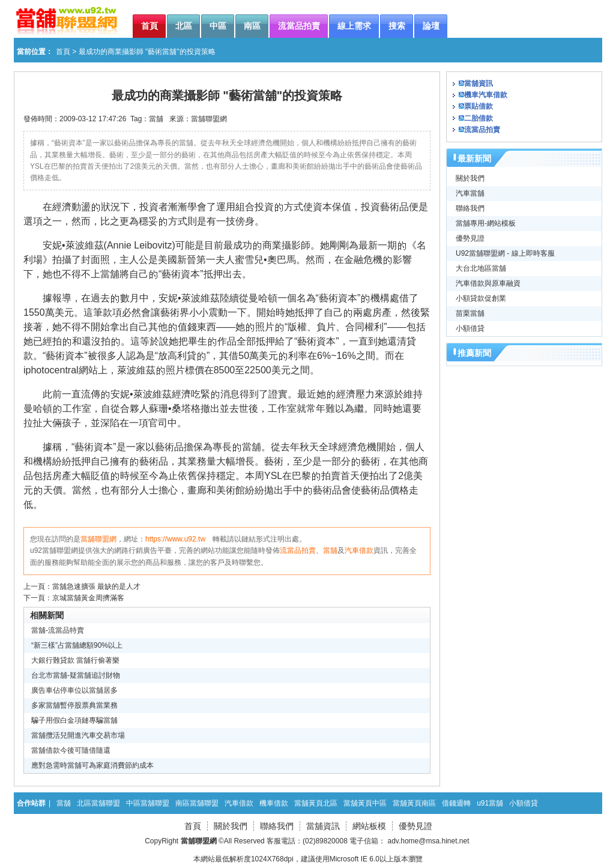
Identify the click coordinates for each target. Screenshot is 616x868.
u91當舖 (490, 803)
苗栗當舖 (470, 313)
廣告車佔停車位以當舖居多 (74, 690)
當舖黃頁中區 (365, 803)
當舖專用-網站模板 (486, 223)
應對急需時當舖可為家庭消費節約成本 (92, 765)
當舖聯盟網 (209, 119)
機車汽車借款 (486, 95)
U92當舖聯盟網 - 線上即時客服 (505, 253)
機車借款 (274, 803)
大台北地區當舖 (481, 268)
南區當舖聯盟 (197, 803)
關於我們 (470, 178)
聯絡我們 (470, 208)
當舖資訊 (479, 83)
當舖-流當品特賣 (58, 630)
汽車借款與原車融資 (488, 283)
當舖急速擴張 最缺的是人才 (96, 586)
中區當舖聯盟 (148, 803)
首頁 (63, 52)
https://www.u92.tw (175, 539)
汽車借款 (359, 550)
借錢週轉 (456, 803)
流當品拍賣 (298, 550)
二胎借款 (479, 118)
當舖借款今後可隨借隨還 (71, 750)
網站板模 (369, 826)
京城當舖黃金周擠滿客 (88, 598)
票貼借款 (479, 106)
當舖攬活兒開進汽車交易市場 (78, 735)
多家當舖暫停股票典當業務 (74, 705)
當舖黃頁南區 (414, 803)
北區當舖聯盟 (98, 803)
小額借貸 (470, 328)
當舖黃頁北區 (316, 803)
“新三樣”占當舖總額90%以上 (77, 645)
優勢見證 (470, 238)
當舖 (156, 119)
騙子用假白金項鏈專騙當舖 (74, 720)
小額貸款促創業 (481, 298)
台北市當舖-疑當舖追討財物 (76, 675)
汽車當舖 (470, 193)
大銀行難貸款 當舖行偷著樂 (75, 660)
